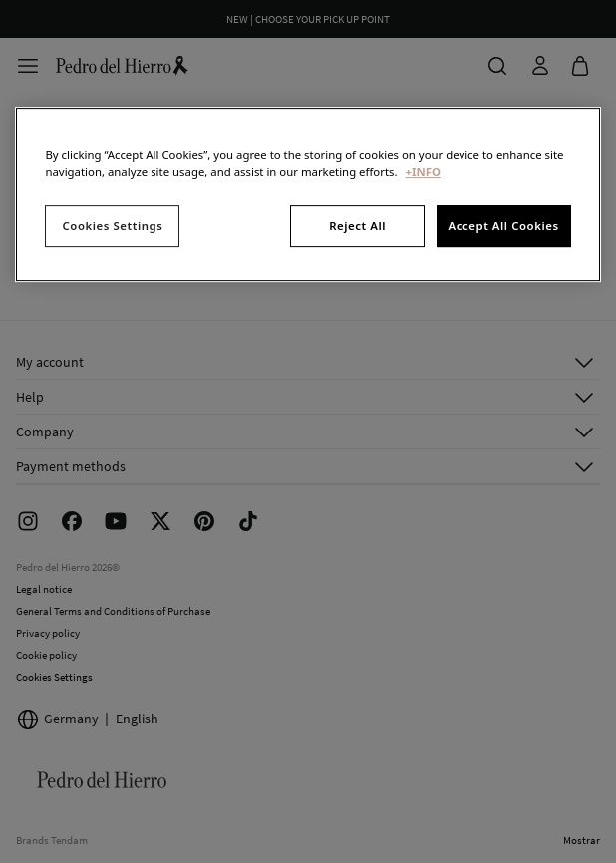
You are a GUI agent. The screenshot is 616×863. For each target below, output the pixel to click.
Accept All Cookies (503, 226)
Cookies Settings (113, 226)
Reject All (357, 226)
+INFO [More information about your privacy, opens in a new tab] (423, 172)
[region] (308, 194)
